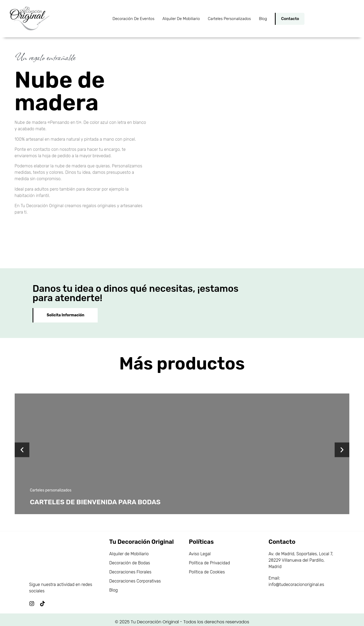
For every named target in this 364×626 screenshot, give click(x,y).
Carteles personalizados (229, 19)
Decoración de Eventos (134, 19)
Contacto (290, 19)
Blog (263, 19)
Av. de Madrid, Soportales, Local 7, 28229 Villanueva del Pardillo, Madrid (301, 555)
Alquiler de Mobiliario (181, 19)
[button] (22, 444)
